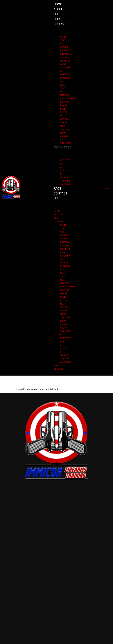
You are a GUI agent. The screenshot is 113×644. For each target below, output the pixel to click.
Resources (63, 147)
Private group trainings (66, 140)
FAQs (57, 188)
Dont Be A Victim (64, 85)
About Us (59, 214)
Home (58, 4)
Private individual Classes (66, 54)
